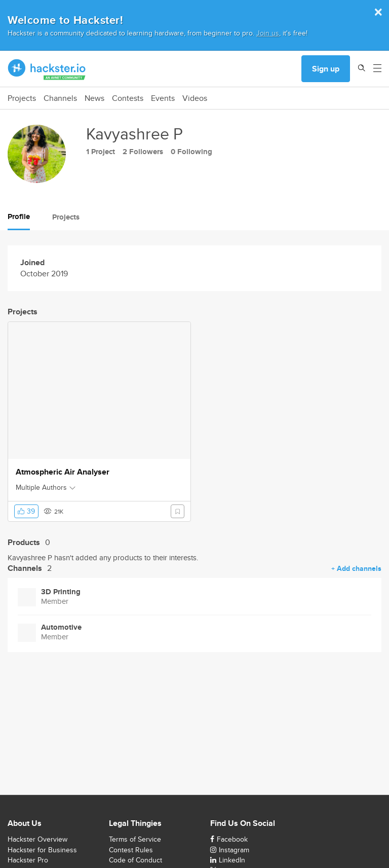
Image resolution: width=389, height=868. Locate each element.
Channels (60, 98)
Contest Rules (131, 850)
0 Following (191, 152)
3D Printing (61, 592)
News (94, 98)
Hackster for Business (42, 850)
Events (163, 98)
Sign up (326, 69)
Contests (128, 98)
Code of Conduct (135, 860)
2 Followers (143, 152)
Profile (19, 216)
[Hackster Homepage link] (47, 69)
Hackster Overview (37, 839)
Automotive (61, 627)
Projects (22, 98)
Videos (195, 98)
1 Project (101, 152)
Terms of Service (135, 839)
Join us (268, 33)
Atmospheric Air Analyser (63, 472)
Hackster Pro (28, 860)
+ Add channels (356, 568)
